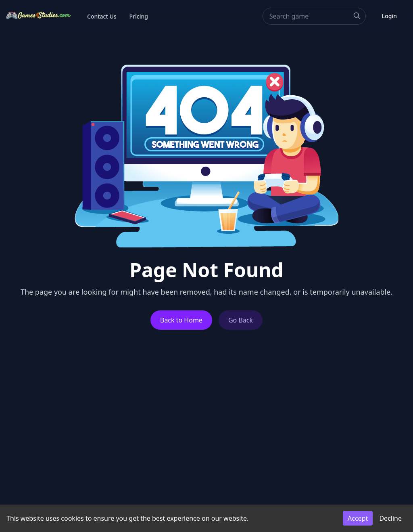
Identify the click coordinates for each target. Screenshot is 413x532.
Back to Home (181, 320)
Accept (358, 518)
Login (389, 16)
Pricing (139, 16)
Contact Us (102, 16)
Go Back (241, 320)
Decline (390, 518)
